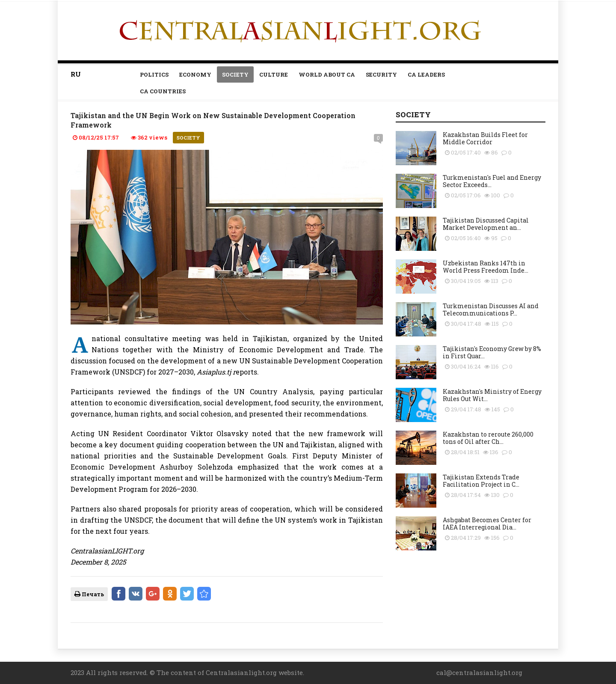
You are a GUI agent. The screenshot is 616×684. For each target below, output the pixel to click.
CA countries (163, 91)
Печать (89, 594)
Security (381, 74)
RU (76, 74)
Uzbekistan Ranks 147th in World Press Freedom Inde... (486, 267)
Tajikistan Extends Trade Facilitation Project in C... (481, 481)
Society (235, 74)
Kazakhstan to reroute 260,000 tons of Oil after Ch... (488, 438)
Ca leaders (426, 74)
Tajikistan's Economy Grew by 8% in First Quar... (492, 352)
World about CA (327, 74)
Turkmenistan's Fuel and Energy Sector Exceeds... (492, 181)
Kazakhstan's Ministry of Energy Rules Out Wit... (492, 395)
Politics (154, 74)
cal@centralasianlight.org (479, 672)
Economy (195, 74)
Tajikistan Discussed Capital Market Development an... (486, 224)
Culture (274, 74)
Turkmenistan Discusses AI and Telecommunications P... (491, 309)
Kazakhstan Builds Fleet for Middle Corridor (485, 138)
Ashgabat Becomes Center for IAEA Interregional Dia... (487, 523)
